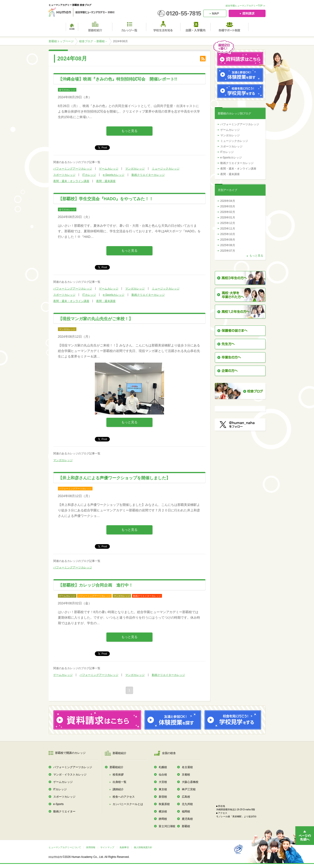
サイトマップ (107, 847)
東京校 (163, 789)
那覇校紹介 (117, 767)
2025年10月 (228, 234)
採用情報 (91, 847)
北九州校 (187, 804)
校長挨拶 (118, 775)
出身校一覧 (120, 782)
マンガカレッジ (135, 169)
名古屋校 (187, 767)
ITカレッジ (89, 175)
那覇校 (186, 826)
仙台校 (163, 775)
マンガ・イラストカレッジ (70, 775)
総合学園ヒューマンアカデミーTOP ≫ (246, 6)
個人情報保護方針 (143, 847)
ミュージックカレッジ (166, 169)
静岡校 (163, 819)
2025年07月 (228, 251)
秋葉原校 (164, 804)
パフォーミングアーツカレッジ (73, 169)
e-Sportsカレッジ (114, 175)
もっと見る (129, 131)
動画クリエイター (64, 811)
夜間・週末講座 (106, 181)
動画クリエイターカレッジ (148, 175)
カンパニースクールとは (128, 804)
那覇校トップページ (61, 41)
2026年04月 (228, 201)
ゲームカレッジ (109, 169)
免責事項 (124, 847)
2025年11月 (228, 229)
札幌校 (163, 767)
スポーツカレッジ (64, 175)
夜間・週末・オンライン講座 (71, 181)
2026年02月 (228, 212)
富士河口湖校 (167, 826)
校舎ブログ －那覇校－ (93, 41)
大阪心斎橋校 (190, 782)
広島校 (186, 797)
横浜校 (163, 811)
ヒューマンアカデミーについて (65, 847)
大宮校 (163, 782)
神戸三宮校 (189, 789)
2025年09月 (228, 240)
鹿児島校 (187, 819)
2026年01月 (228, 218)
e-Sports (58, 804)
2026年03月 (228, 206)
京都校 (186, 775)
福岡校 (186, 811)
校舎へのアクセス (124, 797)
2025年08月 (228, 245)
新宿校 (163, 797)
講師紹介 (118, 789)
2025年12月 (228, 223)
